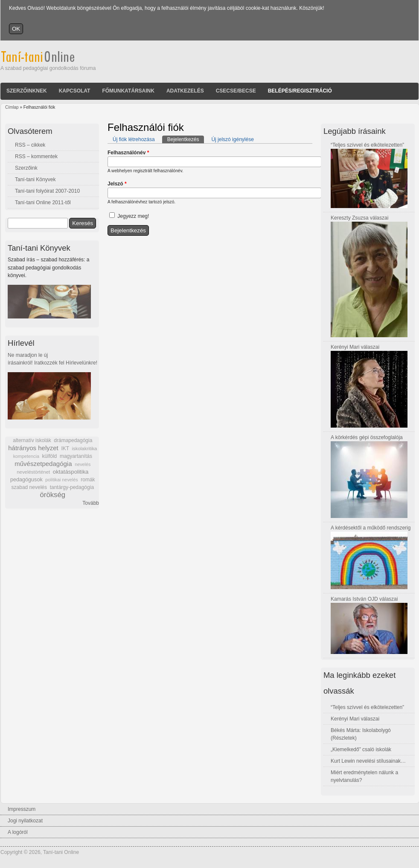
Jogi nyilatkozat (25, 821)
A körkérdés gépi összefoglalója (367, 437)
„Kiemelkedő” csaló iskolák (361, 749)
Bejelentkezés (186, 139)
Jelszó (117, 184)
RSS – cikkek (30, 145)
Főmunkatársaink (128, 91)
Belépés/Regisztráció (300, 91)
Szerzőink (26, 168)
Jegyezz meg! (133, 216)
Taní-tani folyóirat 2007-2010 (47, 191)
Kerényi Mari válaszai (355, 347)
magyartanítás (76, 456)
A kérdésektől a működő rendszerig (371, 528)
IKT (65, 448)
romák (88, 480)
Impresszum (22, 809)
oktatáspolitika (71, 472)
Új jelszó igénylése (232, 139)
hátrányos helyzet (33, 448)
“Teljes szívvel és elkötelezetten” (367, 145)
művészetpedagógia (43, 464)
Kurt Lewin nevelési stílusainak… (368, 761)
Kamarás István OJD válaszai (364, 599)
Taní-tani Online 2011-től (43, 203)
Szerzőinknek (27, 91)
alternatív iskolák (32, 440)
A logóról (18, 832)
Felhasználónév (128, 153)
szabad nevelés (29, 487)
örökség (52, 495)
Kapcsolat (75, 91)
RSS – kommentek (36, 156)
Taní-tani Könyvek (35, 179)
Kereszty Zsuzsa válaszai (359, 218)
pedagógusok (26, 480)
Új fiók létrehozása (134, 139)
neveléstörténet (33, 472)
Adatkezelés (185, 91)
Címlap (12, 107)
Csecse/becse (236, 91)
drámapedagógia (73, 440)
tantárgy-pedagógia (72, 487)
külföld (50, 456)
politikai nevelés (61, 480)
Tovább (91, 503)
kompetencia (26, 456)
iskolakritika (85, 448)
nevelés (83, 464)
